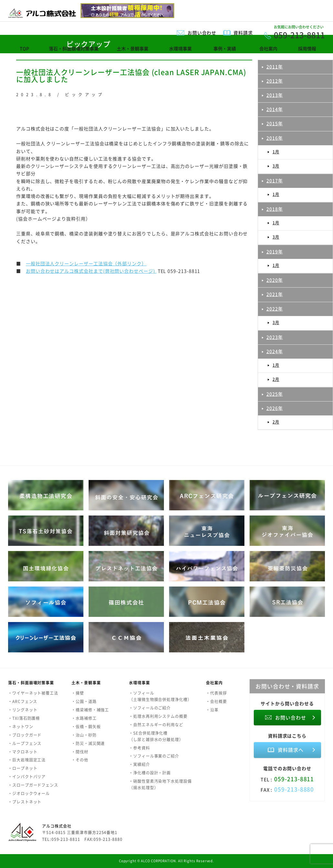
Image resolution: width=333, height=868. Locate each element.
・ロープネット (23, 768)
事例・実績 (225, 48)
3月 (276, 166)
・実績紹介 (140, 764)
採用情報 (307, 48)
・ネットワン (21, 727)
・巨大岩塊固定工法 (27, 760)
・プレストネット (25, 802)
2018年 (275, 209)
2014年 (275, 109)
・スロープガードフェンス (33, 785)
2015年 (275, 123)
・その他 (80, 760)
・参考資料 (140, 748)
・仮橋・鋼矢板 (86, 727)
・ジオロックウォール (29, 793)
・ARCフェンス (23, 701)
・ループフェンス (25, 743)
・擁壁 (78, 693)
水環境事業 (180, 48)
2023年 (275, 337)
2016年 (275, 138)
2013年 (275, 95)
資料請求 (243, 33)
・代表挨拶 (216, 693)
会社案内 (268, 48)
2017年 (275, 180)
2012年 (275, 81)
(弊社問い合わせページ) (130, 271)
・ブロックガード (25, 735)
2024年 (275, 351)
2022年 (275, 309)
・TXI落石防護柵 (24, 718)
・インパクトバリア (27, 777)
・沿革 (212, 710)
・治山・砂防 (84, 735)
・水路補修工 (84, 718)
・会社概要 (216, 701)
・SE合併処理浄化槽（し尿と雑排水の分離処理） (156, 736)
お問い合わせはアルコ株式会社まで (64, 271)
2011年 (275, 66)
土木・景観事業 (133, 48)
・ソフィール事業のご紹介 (154, 756)
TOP (24, 48)
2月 (276, 379)
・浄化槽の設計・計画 (150, 773)
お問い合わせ (202, 33)
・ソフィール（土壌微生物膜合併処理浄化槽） (160, 696)
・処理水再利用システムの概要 (158, 716)
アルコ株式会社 (57, 826)
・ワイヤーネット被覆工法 (33, 693)
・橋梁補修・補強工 (90, 710)
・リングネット (23, 710)
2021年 (275, 294)
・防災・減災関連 (88, 743)
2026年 (275, 408)
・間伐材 (80, 752)
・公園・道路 (84, 701)
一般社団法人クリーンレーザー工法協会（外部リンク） (86, 263)
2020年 (275, 280)
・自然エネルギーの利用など (156, 725)
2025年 (275, 394)
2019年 (275, 251)
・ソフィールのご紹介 (150, 708)
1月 (276, 152)
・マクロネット (23, 752)
